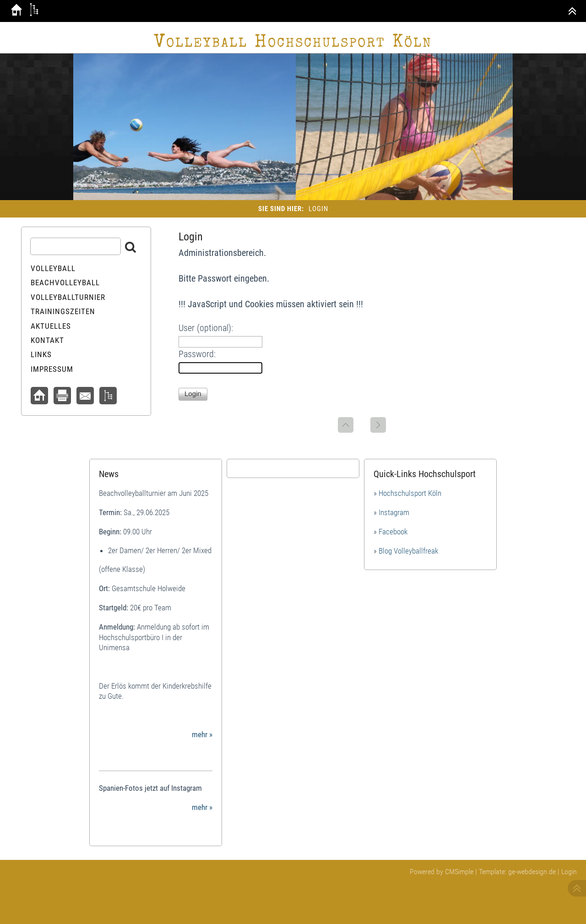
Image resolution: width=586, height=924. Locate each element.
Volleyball (53, 268)
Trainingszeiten (63, 311)
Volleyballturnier (68, 297)
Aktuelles (51, 326)
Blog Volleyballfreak (408, 551)
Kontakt (47, 340)
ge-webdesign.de (532, 872)
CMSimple (459, 872)
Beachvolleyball (65, 283)
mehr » (202, 734)
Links (41, 354)
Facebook (393, 532)
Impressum (52, 369)
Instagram (394, 512)
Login (569, 872)
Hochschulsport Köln (410, 493)
